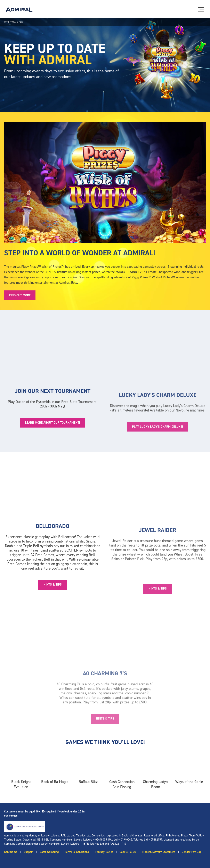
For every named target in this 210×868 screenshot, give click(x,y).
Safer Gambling (49, 852)
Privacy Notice (104, 852)
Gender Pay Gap (192, 852)
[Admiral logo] (19, 10)
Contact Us (11, 852)
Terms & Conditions (77, 852)
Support (29, 852)
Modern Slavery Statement (159, 852)
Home (7, 22)
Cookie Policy (128, 852)
